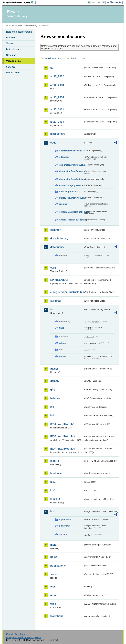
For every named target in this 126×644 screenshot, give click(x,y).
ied (52, 416)
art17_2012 (57, 110)
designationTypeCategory (72, 171)
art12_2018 (57, 85)
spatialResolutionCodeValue (72, 220)
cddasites (64, 157)
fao (52, 309)
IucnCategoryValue (69, 192)
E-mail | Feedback (16, 634)
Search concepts (78, 58)
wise (53, 604)
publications (58, 566)
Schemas (11, 55)
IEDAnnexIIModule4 (62, 449)
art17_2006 (57, 97)
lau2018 (55, 499)
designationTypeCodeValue (72, 179)
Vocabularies (13, 61)
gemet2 (55, 381)
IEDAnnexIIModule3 (62, 436)
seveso (55, 574)
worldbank (57, 616)
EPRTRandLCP (60, 280)
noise (54, 557)
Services (11, 67)
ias (52, 407)
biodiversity (58, 134)
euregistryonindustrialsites (67, 292)
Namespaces (13, 73)
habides (55, 398)
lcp (52, 511)
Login (94, 2)
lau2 (53, 490)
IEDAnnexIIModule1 (62, 424)
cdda (53, 143)
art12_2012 (57, 76)
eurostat (55, 301)
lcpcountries (65, 520)
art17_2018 (57, 122)
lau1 (53, 482)
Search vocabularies (54, 58)
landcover (56, 473)
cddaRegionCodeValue (71, 151)
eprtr (53, 268)
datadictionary (59, 239)
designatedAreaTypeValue (72, 165)
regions (63, 204)
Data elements (14, 49)
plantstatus (65, 526)
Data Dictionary (31, 26)
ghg (53, 389)
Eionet (19, 26)
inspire (54, 461)
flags (62, 328)
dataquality (57, 247)
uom (53, 595)
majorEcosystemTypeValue (72, 198)
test (52, 587)
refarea (63, 343)
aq (52, 68)
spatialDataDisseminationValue (72, 212)
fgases (54, 369)
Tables (10, 43)
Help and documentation (19, 32)
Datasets (11, 38)
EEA (20, 2)
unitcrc (63, 356)
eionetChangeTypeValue (71, 185)
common (56, 230)
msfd (53, 545)
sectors (63, 534)
